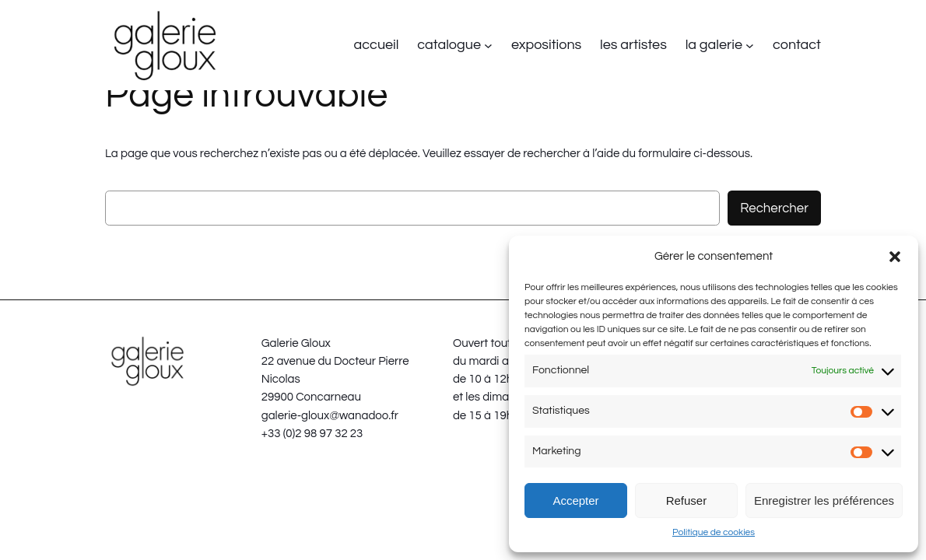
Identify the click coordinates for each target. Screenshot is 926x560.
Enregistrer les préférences (824, 500)
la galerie (714, 45)
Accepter (575, 500)
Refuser (687, 500)
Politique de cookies (714, 532)
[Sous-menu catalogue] (488, 45)
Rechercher (774, 208)
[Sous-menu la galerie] (750, 45)
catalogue (449, 45)
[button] (895, 257)
